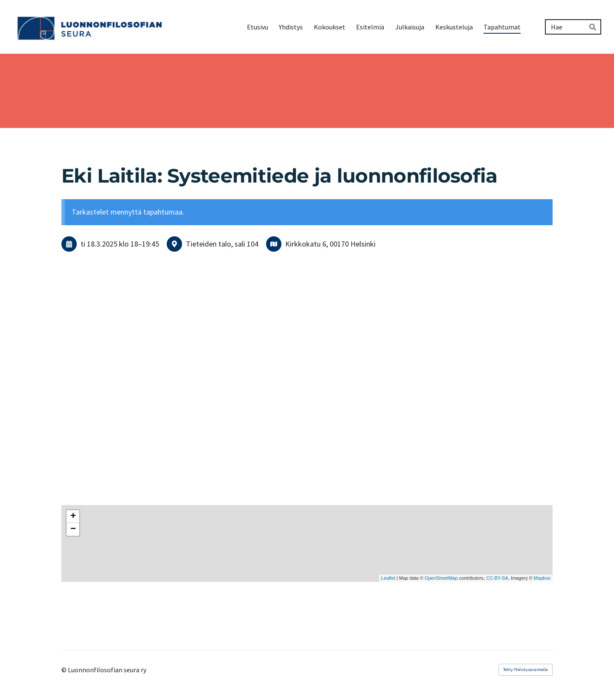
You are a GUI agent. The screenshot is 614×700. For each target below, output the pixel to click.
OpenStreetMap (441, 578)
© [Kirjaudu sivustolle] (65, 670)
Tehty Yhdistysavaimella (526, 670)
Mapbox (542, 578)
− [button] (73, 529)
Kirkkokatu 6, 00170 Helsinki (330, 244)
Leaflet (388, 578)
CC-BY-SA (497, 578)
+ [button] (73, 517)
